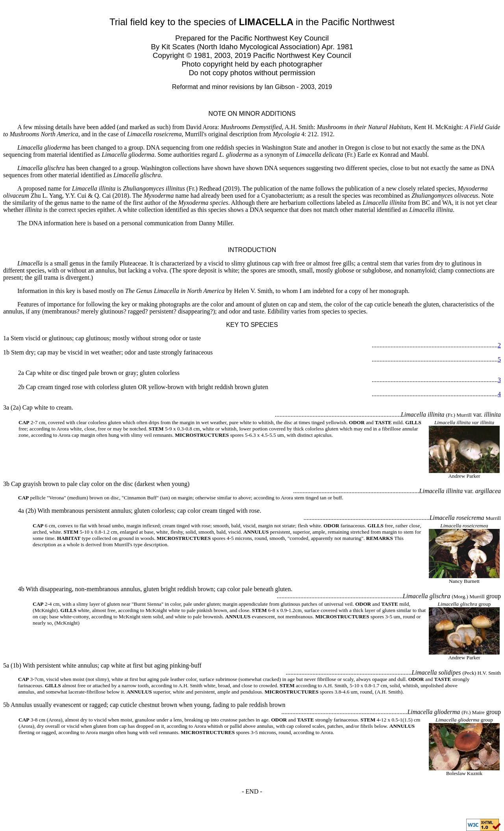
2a (21, 373)
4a (21, 511)
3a (6, 407)
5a (6, 665)
